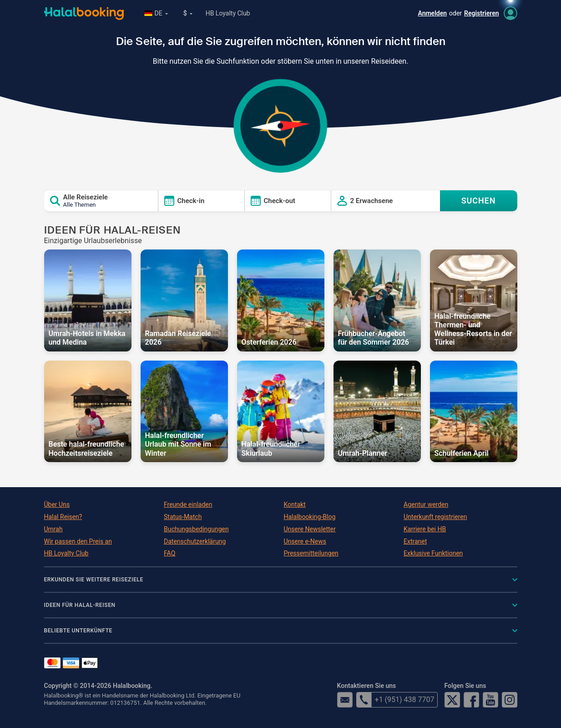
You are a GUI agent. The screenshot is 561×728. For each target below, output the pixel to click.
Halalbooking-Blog (310, 517)
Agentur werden (426, 504)
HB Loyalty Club (228, 13)
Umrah (53, 529)
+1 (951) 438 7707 (395, 700)
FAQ (169, 553)
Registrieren (481, 13)
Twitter (452, 700)
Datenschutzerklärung (195, 541)
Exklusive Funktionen (433, 553)
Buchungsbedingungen (196, 529)
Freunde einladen (188, 504)
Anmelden (432, 13)
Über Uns (57, 504)
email (345, 700)
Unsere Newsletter (310, 529)
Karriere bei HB (425, 529)
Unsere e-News (305, 541)
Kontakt (295, 504)
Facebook (471, 700)
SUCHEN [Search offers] (479, 201)
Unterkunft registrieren (435, 517)
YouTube (490, 700)
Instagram (510, 700)
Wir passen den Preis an (78, 541)
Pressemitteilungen (311, 553)
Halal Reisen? (63, 517)
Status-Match (183, 517)
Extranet (415, 541)
